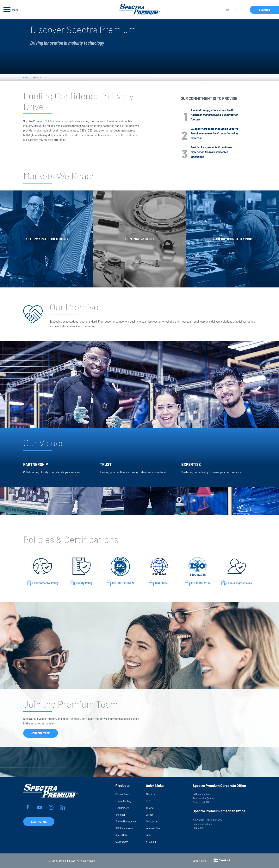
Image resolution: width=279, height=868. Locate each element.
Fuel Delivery (122, 808)
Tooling (150, 808)
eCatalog (265, 10)
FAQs (148, 835)
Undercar (120, 815)
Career (149, 815)
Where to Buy (153, 828)
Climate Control (124, 794)
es (236, 10)
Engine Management (126, 821)
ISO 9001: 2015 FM (120, 583)
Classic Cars (122, 842)
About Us (151, 794)
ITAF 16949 (159, 583)
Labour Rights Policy (236, 583)
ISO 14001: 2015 (198, 583)
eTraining (151, 842)
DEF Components (124, 828)
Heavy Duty (121, 835)
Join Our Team (41, 733)
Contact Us (39, 822)
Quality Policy (81, 583)
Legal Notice (199, 861)
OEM (148, 801)
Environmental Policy (43, 583)
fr (244, 10)
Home (26, 77)
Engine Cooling (123, 801)
